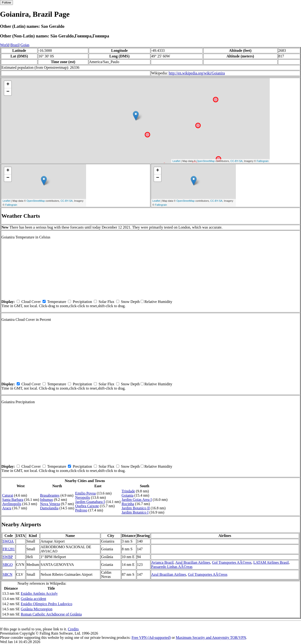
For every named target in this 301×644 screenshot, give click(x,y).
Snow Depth (130, 302)
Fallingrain (263, 161)
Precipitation (82, 302)
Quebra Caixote (87, 506)
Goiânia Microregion (37, 609)
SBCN (8, 574)
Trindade (128, 491)
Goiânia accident (33, 599)
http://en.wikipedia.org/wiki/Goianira (197, 73)
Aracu (7, 508)
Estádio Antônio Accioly (39, 594)
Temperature (57, 302)
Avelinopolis (12, 504)
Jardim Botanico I (135, 512)
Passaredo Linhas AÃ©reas (172, 567)
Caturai (8, 495)
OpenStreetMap (206, 161)
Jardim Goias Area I (137, 500)
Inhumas (46, 500)
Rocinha (128, 504)
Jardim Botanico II (136, 508)
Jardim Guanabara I (90, 502)
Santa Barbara (13, 500)
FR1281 (9, 549)
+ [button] (8, 85)
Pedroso (81, 510)
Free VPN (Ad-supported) (151, 638)
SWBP (8, 557)
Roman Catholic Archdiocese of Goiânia (51, 614)
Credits (73, 629)
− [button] (8, 92)
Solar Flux (106, 302)
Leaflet (176, 161)
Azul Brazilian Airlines (193, 562)
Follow (6, 2)
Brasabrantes (50, 495)
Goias (25, 45)
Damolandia (49, 508)
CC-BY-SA (237, 161)
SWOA (8, 541)
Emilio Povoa (86, 493)
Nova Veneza (50, 504)
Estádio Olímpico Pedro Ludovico (46, 604)
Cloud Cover (31, 302)
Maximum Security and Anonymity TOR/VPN (211, 638)
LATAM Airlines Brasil (271, 562)
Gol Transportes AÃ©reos (232, 562)
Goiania (128, 495)
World (5, 45)
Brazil (15, 45)
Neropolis (83, 497)
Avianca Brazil (162, 562)
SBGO (8, 565)
